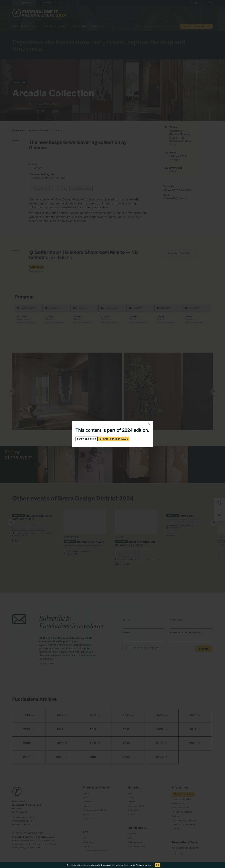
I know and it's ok (87, 439)
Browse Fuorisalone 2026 (114, 439)
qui (149, 865)
